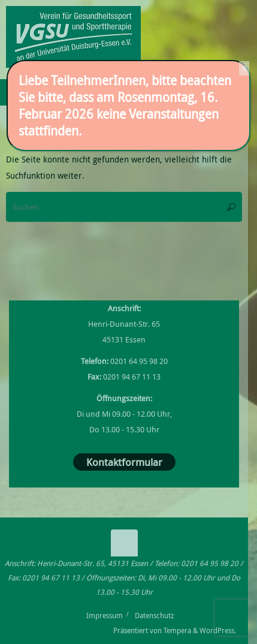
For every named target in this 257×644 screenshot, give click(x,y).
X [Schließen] (244, 68)
